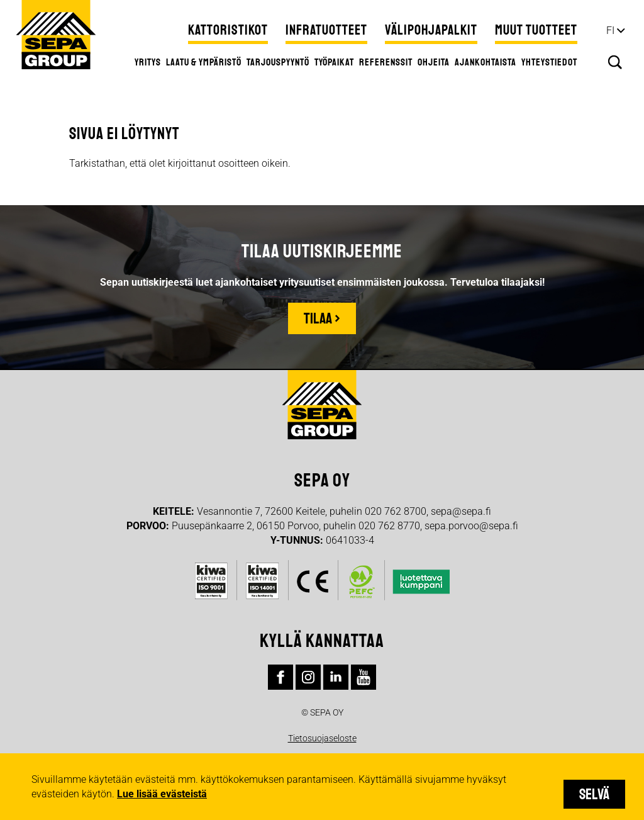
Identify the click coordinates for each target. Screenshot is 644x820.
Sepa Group (56, 35)
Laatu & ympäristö (204, 62)
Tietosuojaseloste (322, 738)
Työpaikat (334, 62)
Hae (615, 62)
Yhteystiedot (549, 62)
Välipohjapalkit (431, 30)
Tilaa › (322, 318)
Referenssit (386, 62)
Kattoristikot (228, 30)
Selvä (594, 794)
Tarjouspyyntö (278, 62)
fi (610, 31)
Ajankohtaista (486, 62)
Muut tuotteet (536, 30)
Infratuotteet (326, 30)
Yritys (148, 62)
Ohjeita (434, 62)
